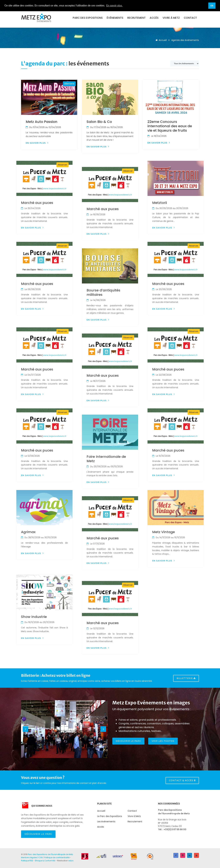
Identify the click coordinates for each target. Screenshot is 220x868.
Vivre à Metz (171, 18)
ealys (71, 861)
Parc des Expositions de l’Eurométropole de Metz (50, 854)
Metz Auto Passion (42, 122)
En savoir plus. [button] (114, 6)
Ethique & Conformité (45, 861)
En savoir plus (37, 143)
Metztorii (206, 203)
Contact (190, 18)
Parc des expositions (88, 18)
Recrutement (136, 18)
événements (115, 18)
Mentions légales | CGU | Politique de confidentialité (45, 857)
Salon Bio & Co (99, 122)
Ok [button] (212, 6)
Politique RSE (27, 861)
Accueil (161, 40)
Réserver (16, 165)
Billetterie (69, 84)
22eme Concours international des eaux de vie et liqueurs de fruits (170, 126)
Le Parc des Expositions (110, 816)
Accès (154, 18)
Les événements (106, 821)
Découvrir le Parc (38, 834)
